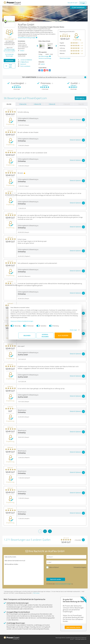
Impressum (22, 322)
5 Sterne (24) (23, 104)
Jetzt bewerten (9, 60)
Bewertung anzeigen (65, 58)
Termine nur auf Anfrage (45, 58)
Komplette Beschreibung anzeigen (27, 38)
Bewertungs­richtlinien (60, 638)
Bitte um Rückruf (54, 567)
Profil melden (36, 593)
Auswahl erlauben (45, 336)
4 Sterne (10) (37, 104)
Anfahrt (22, 51)
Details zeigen (66, 331)
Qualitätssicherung (70, 638)
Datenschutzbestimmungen (33, 322)
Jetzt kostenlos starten (73, 627)
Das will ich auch (73, 3)
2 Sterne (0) (67, 104)
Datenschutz (78, 638)
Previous (37, 46)
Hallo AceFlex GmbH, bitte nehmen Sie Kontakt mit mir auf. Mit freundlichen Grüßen (24, 570)
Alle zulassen (63, 336)
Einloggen (83, 3)
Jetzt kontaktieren (78, 7)
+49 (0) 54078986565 (26, 60)
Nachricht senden (56, 579)
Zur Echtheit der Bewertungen (9, 55)
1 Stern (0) (81, 104)
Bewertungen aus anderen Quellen (9, 50)
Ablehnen (27, 336)
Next (56, 46)
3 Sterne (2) (52, 104)
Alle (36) (9, 104)
